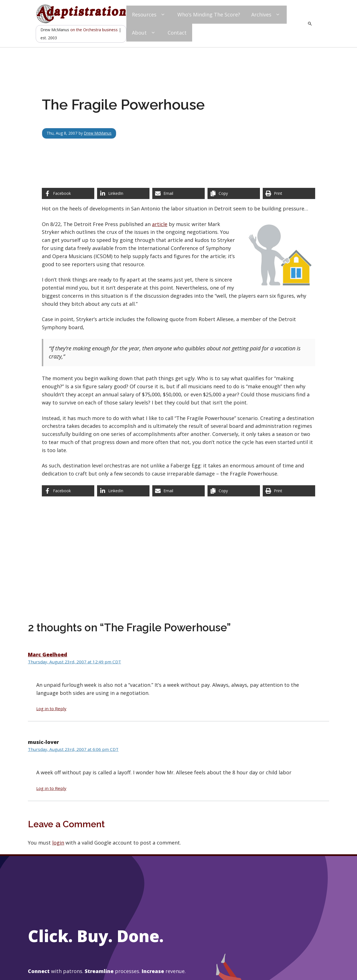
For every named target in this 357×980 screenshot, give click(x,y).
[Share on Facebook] (68, 193)
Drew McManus (98, 133)
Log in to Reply (51, 709)
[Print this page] (289, 193)
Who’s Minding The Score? (209, 14)
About (144, 33)
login (58, 843)
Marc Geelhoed (48, 654)
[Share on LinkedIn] (123, 193)
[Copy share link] (234, 193)
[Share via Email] (178, 193)
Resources (149, 15)
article (160, 224)
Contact (177, 33)
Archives (266, 15)
